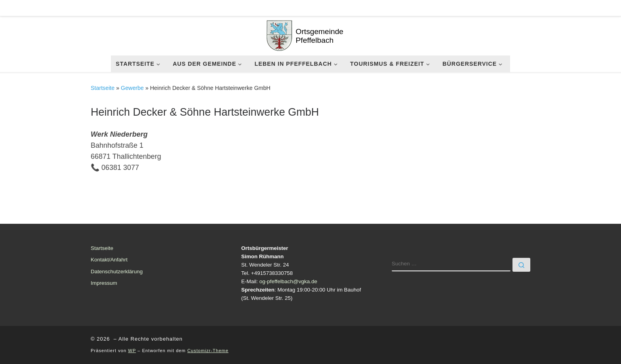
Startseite (103, 88)
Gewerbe (132, 88)
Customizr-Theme (208, 351)
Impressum (104, 283)
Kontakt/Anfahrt (109, 260)
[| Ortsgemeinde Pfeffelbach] (279, 34)
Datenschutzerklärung (117, 272)
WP (132, 351)
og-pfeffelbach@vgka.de (288, 281)
